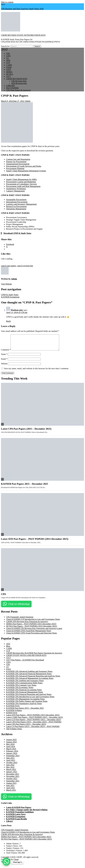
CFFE (9, 70)
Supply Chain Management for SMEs (21, 179)
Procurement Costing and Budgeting (21, 182)
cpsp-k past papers (9, 266)
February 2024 (12, 754)
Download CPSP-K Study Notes (17, 233)
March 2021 (11, 793)
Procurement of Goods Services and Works (24, 166)
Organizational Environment (18, 164)
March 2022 (11, 772)
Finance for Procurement (16, 162)
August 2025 (11, 743)
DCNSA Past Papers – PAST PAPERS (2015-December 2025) (32, 629)
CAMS (9, 65)
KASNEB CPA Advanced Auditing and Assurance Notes (29, 674)
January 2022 (12, 775)
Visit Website (6, 284)
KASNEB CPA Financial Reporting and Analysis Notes (29, 697)
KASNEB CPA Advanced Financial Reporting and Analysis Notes (33, 679)
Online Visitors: (13, 847)
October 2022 (12, 766)
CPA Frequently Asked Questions (20, 620)
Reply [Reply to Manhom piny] (9, 321)
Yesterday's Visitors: (15, 854)
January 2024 (12, 756)
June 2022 (10, 768)
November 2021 (13, 779)
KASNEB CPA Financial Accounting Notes (24, 693)
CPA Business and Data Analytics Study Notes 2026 (22, 9)
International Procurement (17, 202)
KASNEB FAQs (13, 709)
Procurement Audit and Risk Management (23, 186)
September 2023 (13, 759)
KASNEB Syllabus (14, 713)
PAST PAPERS (12, 88)
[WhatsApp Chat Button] (6, 862)
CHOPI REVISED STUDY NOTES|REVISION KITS (23, 35)
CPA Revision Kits (19, 81)
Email (4, 362)
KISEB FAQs (12, 716)
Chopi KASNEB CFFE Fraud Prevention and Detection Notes (32, 636)
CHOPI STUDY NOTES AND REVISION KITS (26, 658)
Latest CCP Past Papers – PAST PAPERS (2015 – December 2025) (33, 723)
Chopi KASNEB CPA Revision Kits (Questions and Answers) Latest (34, 631)
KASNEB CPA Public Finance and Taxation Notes (27, 704)
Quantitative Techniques (16, 189)
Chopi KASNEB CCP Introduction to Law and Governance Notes (33, 622)
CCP (8, 63)
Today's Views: (13, 849)
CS (7, 58)
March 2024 (11, 752)
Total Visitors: (12, 856)
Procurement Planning (15, 168)
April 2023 (11, 763)
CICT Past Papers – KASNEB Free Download (25, 663)
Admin (28, 101)
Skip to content (7, 2)
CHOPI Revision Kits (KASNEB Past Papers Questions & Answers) (34, 656)
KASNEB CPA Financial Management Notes (25, 695)
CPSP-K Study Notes (10, 295)
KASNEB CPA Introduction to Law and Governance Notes (30, 700)
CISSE (9, 67)
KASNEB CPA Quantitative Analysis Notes (24, 707)
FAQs (8, 672)
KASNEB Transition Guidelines (20, 815)
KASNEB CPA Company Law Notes (21, 688)
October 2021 (12, 782)
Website (4, 367)
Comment (6, 353)
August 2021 (11, 786)
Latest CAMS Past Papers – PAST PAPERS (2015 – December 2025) (34, 720)
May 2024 (10, 747)
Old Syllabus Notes (14, 732)
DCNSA (10, 74)
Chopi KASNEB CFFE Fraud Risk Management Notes (29, 634)
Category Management (15, 191)
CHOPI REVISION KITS (17, 79)
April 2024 (11, 750)
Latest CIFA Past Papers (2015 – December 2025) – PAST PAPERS (34, 725)
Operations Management (16, 209)
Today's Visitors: (13, 851)
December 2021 (13, 777)
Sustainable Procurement (16, 200)
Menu (4, 49)
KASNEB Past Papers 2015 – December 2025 (24, 487)
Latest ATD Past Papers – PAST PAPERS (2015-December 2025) (35, 542)
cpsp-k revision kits (25, 266)
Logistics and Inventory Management (21, 204)
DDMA (9, 72)
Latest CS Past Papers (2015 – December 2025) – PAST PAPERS (33, 729)
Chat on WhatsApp (19, 607)
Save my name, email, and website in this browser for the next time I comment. (36, 372)
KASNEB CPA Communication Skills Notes (24, 686)
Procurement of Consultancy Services (21, 184)
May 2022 (10, 770)
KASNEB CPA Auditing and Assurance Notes (25, 684)
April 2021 (11, 791)
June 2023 (10, 761)
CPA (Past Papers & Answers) (18, 90)
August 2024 (11, 745)
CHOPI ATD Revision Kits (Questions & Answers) (27, 625)
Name (4, 357)
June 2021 (10, 789)
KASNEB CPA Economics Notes (20, 690)
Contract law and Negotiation (18, 159)
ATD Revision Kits (19, 83)
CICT (8, 76)
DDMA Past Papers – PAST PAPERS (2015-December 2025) (31, 627)
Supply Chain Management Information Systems (26, 171)
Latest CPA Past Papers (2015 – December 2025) (26, 432)
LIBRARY (11, 86)
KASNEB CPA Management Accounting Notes (25, 702)
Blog (8, 649)
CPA (8, 53)
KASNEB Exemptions (10, 297)
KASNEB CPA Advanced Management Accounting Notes (30, 681)
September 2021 (13, 784)
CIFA (8, 56)
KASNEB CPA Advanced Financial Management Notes (29, 677)
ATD (8, 60)
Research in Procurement (16, 206)
